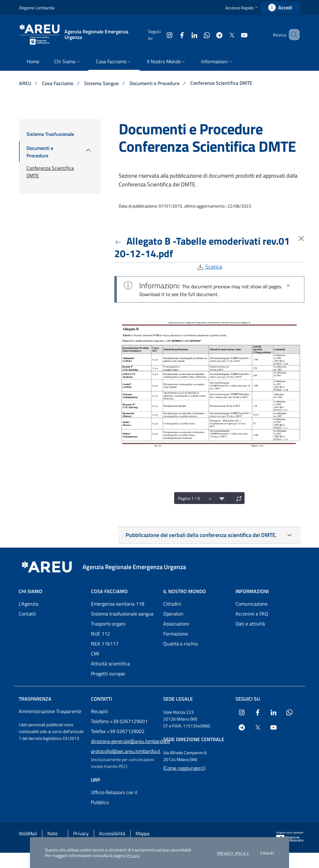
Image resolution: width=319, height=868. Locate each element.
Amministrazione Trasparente (50, 711)
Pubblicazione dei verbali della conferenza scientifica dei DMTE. (201, 535)
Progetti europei (108, 674)
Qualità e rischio (181, 644)
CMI (95, 654)
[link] (280, 8)
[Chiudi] (288, 285)
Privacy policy (233, 853)
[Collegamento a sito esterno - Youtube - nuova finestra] (235, 34)
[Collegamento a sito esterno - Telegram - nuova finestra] (210, 34)
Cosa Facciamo (58, 83)
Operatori (173, 614)
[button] (242, 8)
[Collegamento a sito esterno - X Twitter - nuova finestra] (223, 34)
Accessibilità (112, 833)
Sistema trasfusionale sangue (122, 614)
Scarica (209, 267)
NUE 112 (100, 634)
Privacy (133, 855)
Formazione (176, 634)
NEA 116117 (105, 644)
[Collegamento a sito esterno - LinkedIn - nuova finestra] (185, 34)
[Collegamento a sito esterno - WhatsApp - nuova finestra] (198, 34)
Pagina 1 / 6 (189, 498)
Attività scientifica (110, 664)
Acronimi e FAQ (252, 614)
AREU (26, 83)
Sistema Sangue (102, 83)
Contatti (27, 614)
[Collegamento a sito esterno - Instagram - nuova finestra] (160, 34)
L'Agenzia (29, 604)
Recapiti (100, 711)
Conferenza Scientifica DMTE (221, 83)
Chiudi (267, 853)
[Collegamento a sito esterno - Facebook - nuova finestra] (173, 34)
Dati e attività (250, 624)
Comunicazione (252, 604)
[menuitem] (33, 62)
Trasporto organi (108, 624)
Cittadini (172, 604)
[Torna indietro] (119, 241)
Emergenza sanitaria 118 (118, 604)
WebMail (28, 833)
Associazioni (176, 624)
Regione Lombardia (37, 8)
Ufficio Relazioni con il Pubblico (114, 797)
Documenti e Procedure (155, 83)
